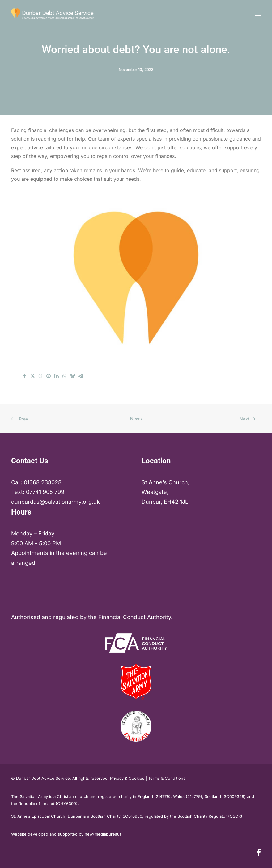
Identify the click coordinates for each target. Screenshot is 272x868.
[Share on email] (81, 376)
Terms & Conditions (167, 778)
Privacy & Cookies (127, 778)
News (136, 418)
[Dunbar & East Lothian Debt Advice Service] (52, 14)
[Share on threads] (40, 376)
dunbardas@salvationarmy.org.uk (55, 502)
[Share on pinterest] (49, 376)
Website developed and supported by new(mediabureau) (66, 834)
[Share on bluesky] (73, 376)
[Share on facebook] (24, 376)
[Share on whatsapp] (65, 376)
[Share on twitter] (32, 376)
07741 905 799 (45, 492)
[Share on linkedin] (57, 376)
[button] (258, 14)
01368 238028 (43, 482)
